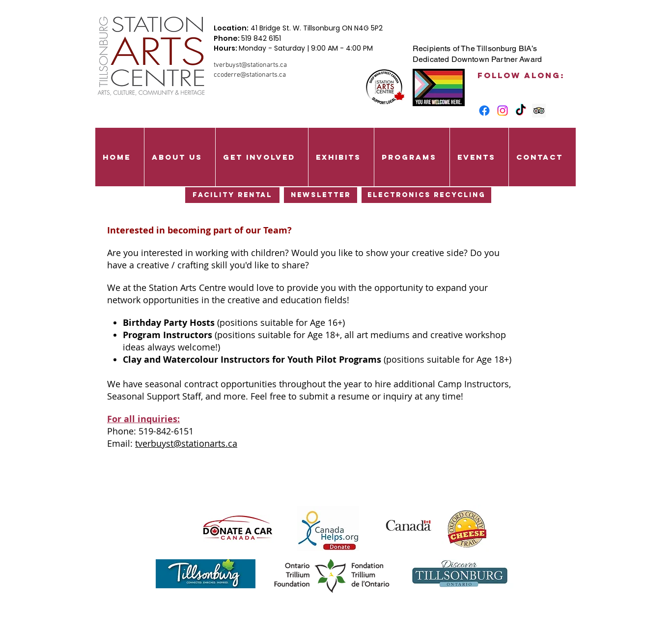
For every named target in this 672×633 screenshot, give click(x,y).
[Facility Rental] (232, 195)
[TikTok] (521, 111)
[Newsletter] (321, 195)
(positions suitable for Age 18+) (317, 359)
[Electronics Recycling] (426, 195)
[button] (180, 157)
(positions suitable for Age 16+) (234, 322)
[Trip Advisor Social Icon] (539, 111)
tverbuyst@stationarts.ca (250, 65)
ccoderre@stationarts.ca (250, 75)
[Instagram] (503, 111)
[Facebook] (484, 111)
